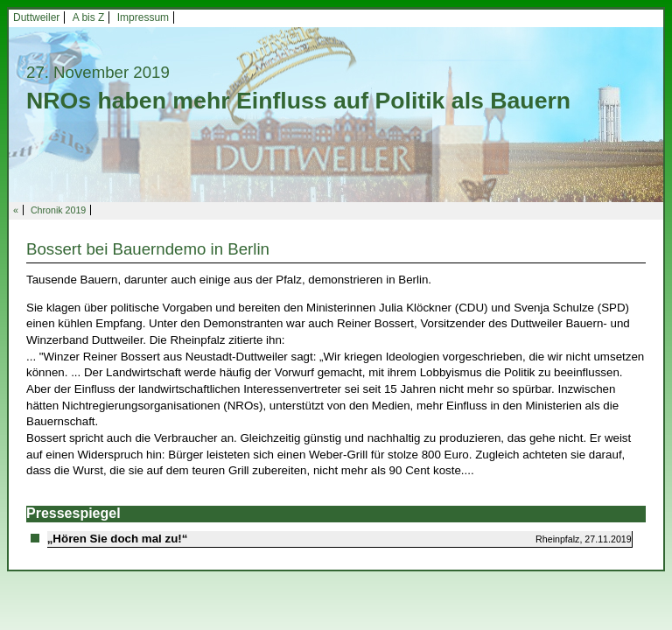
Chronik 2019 (58, 210)
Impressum (143, 17)
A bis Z (89, 17)
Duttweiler (36, 17)
